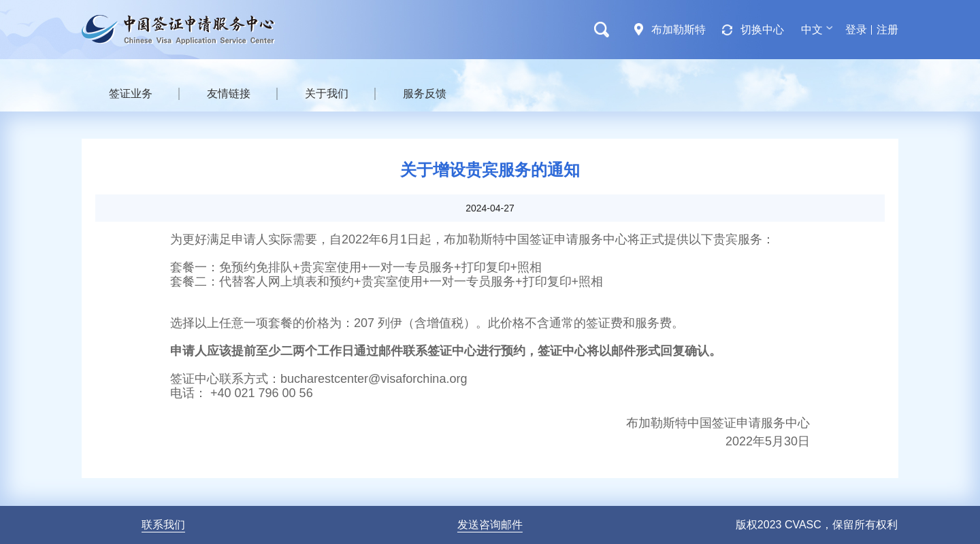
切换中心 (762, 30)
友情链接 (229, 93)
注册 (887, 30)
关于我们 (327, 93)
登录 (856, 30)
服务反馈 (425, 93)
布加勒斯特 (679, 30)
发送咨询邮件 (490, 525)
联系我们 (163, 525)
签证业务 (131, 93)
